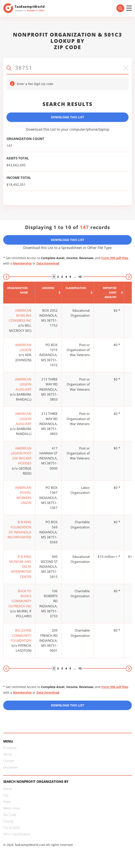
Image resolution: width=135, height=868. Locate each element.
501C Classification (17, 834)
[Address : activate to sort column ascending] (49, 292)
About (8, 754)
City (6, 795)
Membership (22, 263)
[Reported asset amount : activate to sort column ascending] (109, 292)
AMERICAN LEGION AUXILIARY (23, 384)
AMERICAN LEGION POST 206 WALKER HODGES (21, 456)
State (7, 802)
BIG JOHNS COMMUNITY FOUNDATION (21, 635)
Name (8, 789)
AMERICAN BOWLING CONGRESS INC (20, 315)
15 (80, 277)
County (8, 821)
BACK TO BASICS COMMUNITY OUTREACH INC (20, 598)
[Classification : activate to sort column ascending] (78, 292)
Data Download (48, 263)
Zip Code (10, 815)
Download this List (67, 705)
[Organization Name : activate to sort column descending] (19, 292)
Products (10, 748)
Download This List (67, 117)
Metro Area (11, 808)
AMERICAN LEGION (23, 347)
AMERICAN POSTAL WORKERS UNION (23, 495)
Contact (9, 761)
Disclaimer (11, 767)
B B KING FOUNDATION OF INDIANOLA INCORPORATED (19, 529)
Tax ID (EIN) (12, 828)
